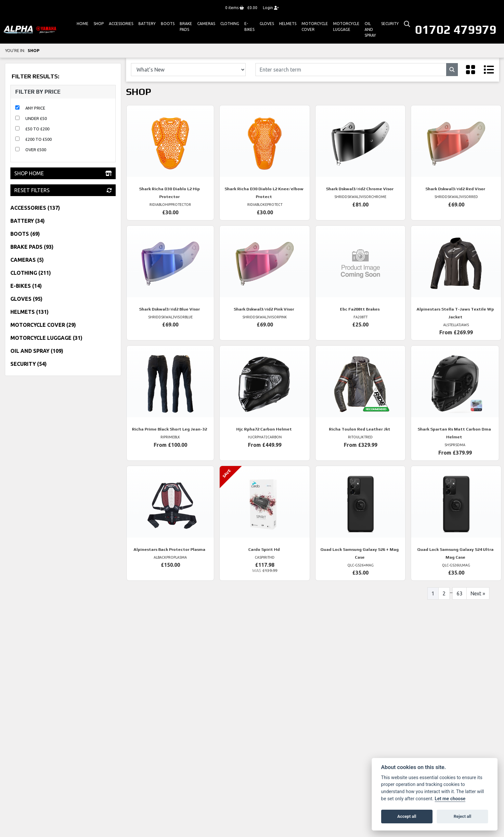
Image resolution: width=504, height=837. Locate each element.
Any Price (35, 108)
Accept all (407, 816)
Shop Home (63, 173)
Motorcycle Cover (315, 27)
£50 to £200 (37, 129)
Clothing (230, 24)
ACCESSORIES (121, 24)
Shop (99, 24)
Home (83, 24)
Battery (147, 24)
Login (271, 8)
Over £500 (36, 150)
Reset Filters (63, 190)
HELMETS (288, 24)
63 (459, 593)
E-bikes (249, 27)
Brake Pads (186, 27)
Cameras (206, 24)
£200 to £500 (39, 139)
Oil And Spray (370, 29)
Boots (168, 24)
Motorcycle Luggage (346, 27)
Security (390, 24)
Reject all (462, 816)
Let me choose (450, 799)
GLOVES (267, 24)
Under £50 (36, 118)
